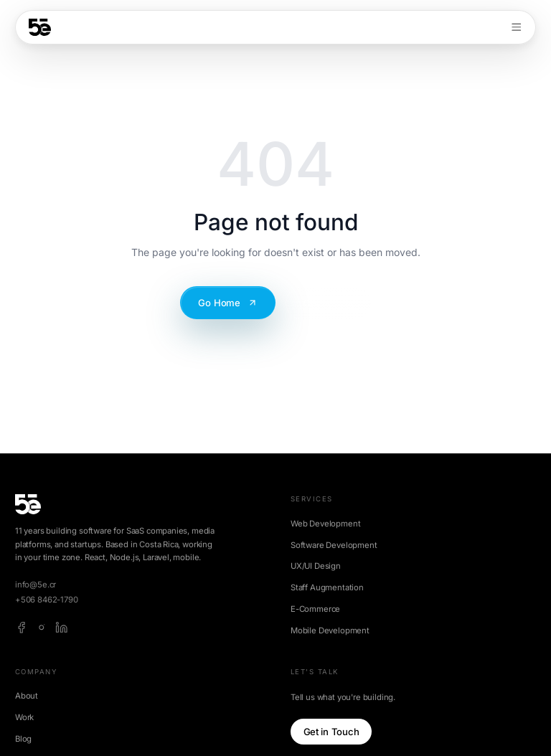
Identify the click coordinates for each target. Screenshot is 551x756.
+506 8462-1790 (47, 600)
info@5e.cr (36, 585)
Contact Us (328, 303)
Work (24, 717)
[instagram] (42, 628)
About (27, 696)
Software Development (334, 545)
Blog (23, 739)
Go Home (228, 303)
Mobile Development (330, 630)
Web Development (325, 524)
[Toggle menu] (517, 27)
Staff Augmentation (327, 587)
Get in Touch (331, 732)
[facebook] (22, 628)
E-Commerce (315, 609)
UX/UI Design (316, 566)
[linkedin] (62, 628)
